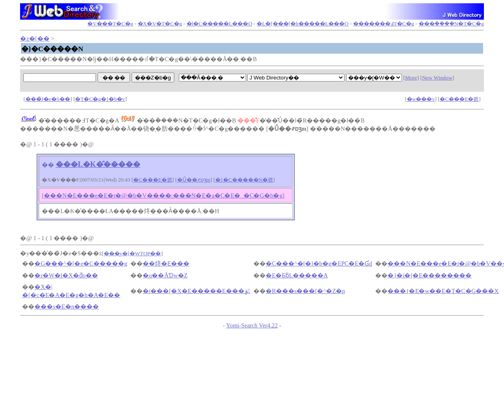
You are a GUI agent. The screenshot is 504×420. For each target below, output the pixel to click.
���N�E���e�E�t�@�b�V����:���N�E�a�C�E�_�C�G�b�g (163, 195)
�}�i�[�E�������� (430, 275)
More (411, 78)
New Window (437, 78)
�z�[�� (35, 39)
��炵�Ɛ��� (166, 263)
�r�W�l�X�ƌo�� (66, 275)
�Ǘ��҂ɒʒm (194, 180)
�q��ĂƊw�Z (165, 275)
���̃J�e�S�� (48, 99)
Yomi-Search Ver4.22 (252, 325)
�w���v (421, 99)
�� (48, 165)
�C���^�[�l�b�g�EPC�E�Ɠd (319, 263)
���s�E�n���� (67, 306)
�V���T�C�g (110, 24)
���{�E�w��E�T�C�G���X (443, 291)
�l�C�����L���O (219, 24)
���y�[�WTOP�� (132, 253)
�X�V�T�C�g (160, 24)
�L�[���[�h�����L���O (302, 24)
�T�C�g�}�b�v (100, 99)
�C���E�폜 (459, 99)
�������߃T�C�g (384, 24)
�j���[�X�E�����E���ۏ (196, 291)
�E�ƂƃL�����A (297, 275)
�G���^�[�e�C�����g (81, 263)
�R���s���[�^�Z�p (306, 291)
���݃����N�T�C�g (451, 24)
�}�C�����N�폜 (244, 180)
